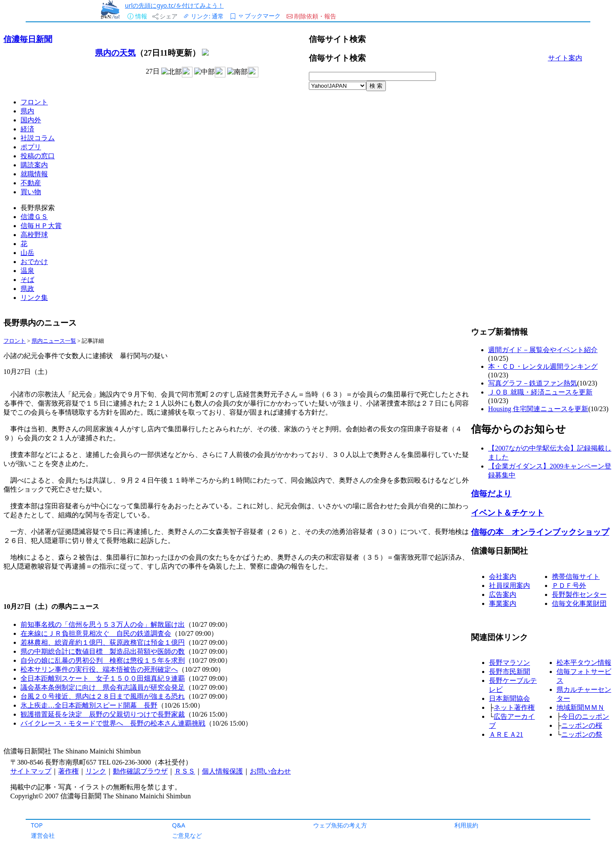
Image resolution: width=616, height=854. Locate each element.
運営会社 (43, 835)
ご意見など (187, 835)
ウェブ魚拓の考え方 (340, 825)
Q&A (179, 825)
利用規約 (466, 825)
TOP (37, 825)
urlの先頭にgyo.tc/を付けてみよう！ (174, 5)
